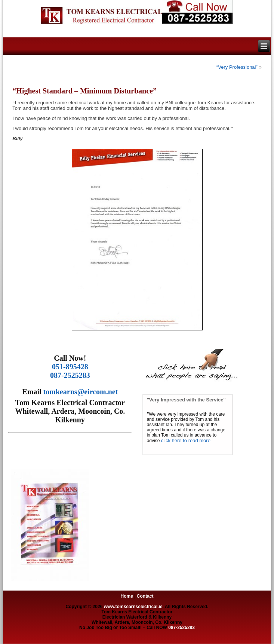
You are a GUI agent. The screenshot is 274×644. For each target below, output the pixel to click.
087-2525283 (70, 375)
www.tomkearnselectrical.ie (133, 607)
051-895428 (70, 367)
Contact (145, 596)
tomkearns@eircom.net (81, 392)
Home (127, 596)
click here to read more (186, 440)
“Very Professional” (237, 67)
